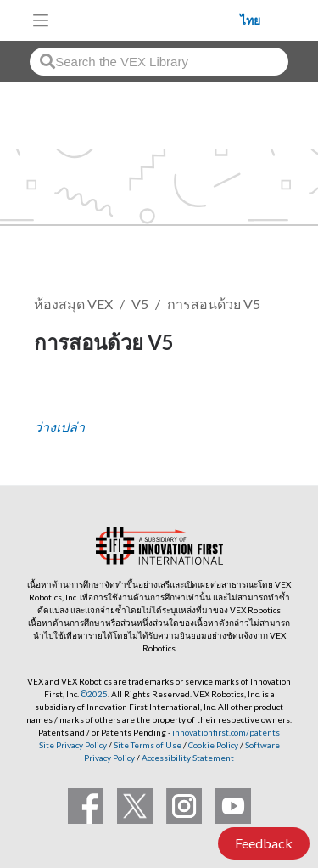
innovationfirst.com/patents (226, 732)
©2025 (94, 694)
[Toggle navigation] (41, 20)
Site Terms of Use (147, 745)
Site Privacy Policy (73, 745)
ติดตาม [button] (64, 400)
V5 (140, 304)
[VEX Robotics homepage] (149, 20)
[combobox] (159, 62)
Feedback (264, 843)
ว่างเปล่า (59, 427)
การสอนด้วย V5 (214, 304)
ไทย (250, 20)
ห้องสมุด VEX (73, 304)
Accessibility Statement (188, 758)
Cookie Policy (213, 745)
